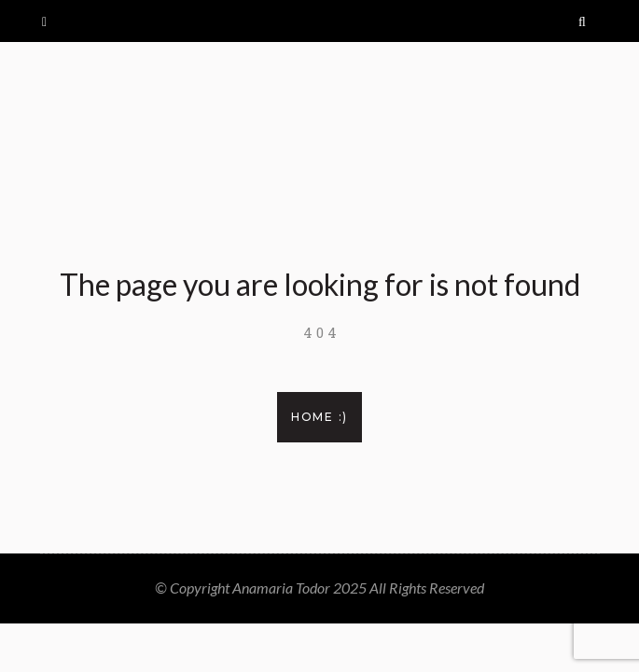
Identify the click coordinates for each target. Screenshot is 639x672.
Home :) (319, 417)
